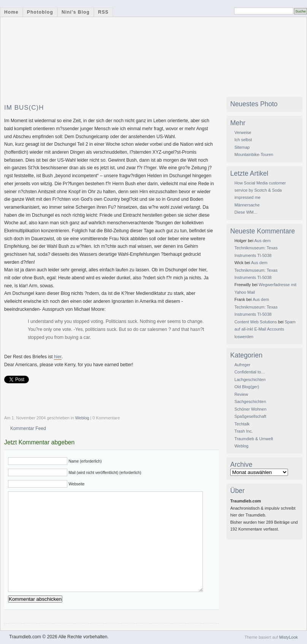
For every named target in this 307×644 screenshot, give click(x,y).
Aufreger (242, 365)
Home (11, 12)
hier (58, 357)
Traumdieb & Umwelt (254, 439)
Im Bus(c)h (24, 108)
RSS (103, 12)
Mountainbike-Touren (254, 154)
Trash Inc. (244, 431)
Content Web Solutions (256, 322)
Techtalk (242, 424)
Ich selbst (243, 140)
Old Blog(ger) (247, 387)
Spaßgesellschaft (250, 416)
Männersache (247, 205)
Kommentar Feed (28, 428)
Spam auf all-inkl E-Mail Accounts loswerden (265, 329)
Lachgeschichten (250, 379)
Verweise (243, 132)
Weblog (82, 418)
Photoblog (40, 12)
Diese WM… (246, 212)
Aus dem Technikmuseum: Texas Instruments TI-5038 (256, 248)
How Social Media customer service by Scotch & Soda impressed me (260, 190)
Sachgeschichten (250, 402)
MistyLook (289, 637)
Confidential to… (250, 372)
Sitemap (242, 147)
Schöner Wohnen (250, 409)
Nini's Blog (76, 12)
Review (241, 394)
